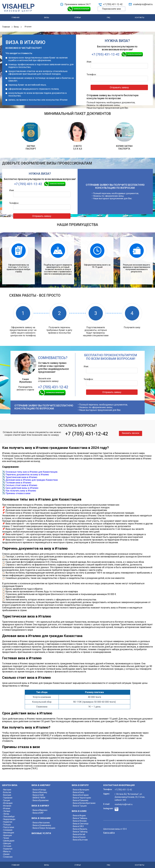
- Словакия (7, 829)
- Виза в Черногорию (81, 796)
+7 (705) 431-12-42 (113, 4)
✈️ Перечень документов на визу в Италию (26, 473)
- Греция (6, 799)
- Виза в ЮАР (38, 812)
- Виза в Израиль (80, 828)
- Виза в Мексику (39, 791)
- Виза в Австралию (41, 821)
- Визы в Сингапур (80, 822)
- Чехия (6, 837)
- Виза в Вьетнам (80, 838)
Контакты (140, 18)
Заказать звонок (131, 432)
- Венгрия (7, 794)
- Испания (7, 804)
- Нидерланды (9, 818)
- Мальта (6, 850)
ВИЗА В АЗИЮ (79, 810)
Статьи (78, 18)
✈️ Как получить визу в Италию (19, 489)
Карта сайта (109, 831)
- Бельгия (7, 791)
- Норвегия (7, 821)
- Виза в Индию (79, 814)
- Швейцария (8, 839)
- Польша (6, 823)
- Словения (7, 856)
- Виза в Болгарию (80, 794)
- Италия (6, 807)
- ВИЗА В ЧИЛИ (38, 796)
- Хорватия (7, 847)
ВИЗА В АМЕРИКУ (41, 784)
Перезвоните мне (111, 9)
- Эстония (7, 845)
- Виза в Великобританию (84, 802)
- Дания (6, 853)
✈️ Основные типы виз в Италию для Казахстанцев (30, 471)
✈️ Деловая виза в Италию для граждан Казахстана (30, 479)
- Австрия (7, 788)
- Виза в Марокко (39, 809)
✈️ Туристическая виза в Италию (20, 476)
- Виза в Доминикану (41, 824)
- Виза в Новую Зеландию (43, 827)
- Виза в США (38, 794)
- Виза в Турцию (79, 804)
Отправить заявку (127, 81)
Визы (46, 18)
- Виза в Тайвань (80, 817)
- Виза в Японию (79, 820)
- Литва (6, 813)
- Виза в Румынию (80, 799)
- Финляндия (8, 831)
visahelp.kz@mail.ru (143, 4)
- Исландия (7, 802)
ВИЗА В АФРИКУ (40, 804)
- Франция (7, 834)
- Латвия (6, 810)
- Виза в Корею (79, 836)
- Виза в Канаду (39, 788)
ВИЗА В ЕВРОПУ (80, 784)
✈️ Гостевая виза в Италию (17, 481)
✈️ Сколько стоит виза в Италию (20, 484)
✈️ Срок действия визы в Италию (20, 487)
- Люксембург (8, 815)
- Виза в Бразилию (40, 799)
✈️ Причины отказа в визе (16, 492)
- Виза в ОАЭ (78, 825)
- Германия (7, 796)
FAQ (108, 18)
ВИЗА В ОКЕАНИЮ (41, 817)
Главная (15, 18)
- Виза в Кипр (78, 791)
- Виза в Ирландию (80, 788)
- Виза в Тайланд (80, 830)
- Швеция (7, 842)
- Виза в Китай (78, 833)
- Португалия (8, 826)
